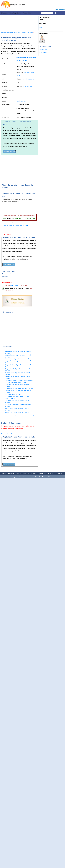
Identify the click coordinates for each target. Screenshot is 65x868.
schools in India (28, 86)
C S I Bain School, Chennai (13, 394)
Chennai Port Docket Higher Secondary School (19, 388)
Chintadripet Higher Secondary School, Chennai (19, 381)
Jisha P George (43, 50)
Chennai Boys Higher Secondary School (17, 359)
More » (30, 13)
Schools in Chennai (27, 32)
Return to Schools (7, 434)
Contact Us (26, 473)
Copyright (33, 473)
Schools (3, 32)
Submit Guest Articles (8, 473)
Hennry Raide (43, 52)
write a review (14, 285)
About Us (18, 473)
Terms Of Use (51, 473)
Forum (25, 13)
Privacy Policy (42, 473)
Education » (4, 13)
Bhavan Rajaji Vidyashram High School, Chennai (19, 416)
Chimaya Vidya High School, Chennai (16, 383)
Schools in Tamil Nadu (14, 32)
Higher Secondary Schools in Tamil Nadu (16, 226)
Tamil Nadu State (21, 101)
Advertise (59, 473)
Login (56, 10)
